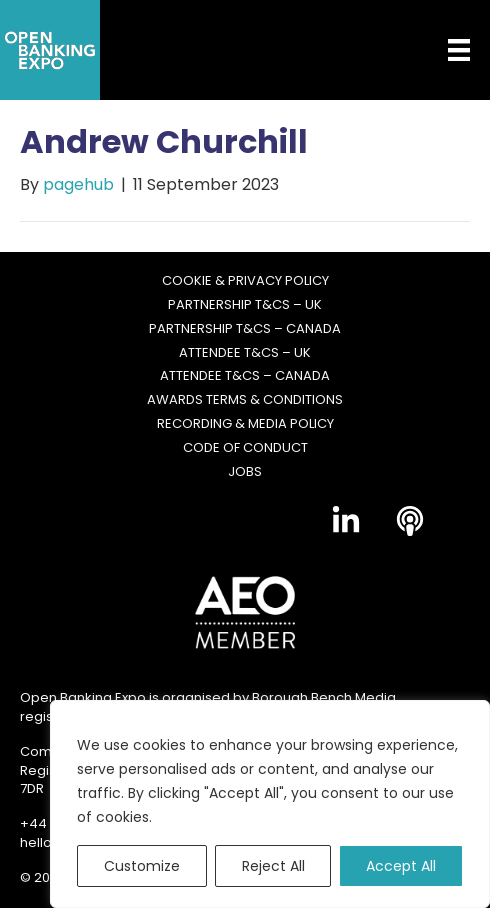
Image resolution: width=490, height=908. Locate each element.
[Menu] (444, 50)
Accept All (401, 866)
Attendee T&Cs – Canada (245, 376)
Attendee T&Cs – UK (245, 353)
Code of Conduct (245, 448)
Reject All (273, 866)
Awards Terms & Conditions (245, 400)
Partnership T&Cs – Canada (245, 329)
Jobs (245, 472)
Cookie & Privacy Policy (245, 281)
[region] (270, 804)
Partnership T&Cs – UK (245, 305)
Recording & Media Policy (245, 424)
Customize (142, 866)
